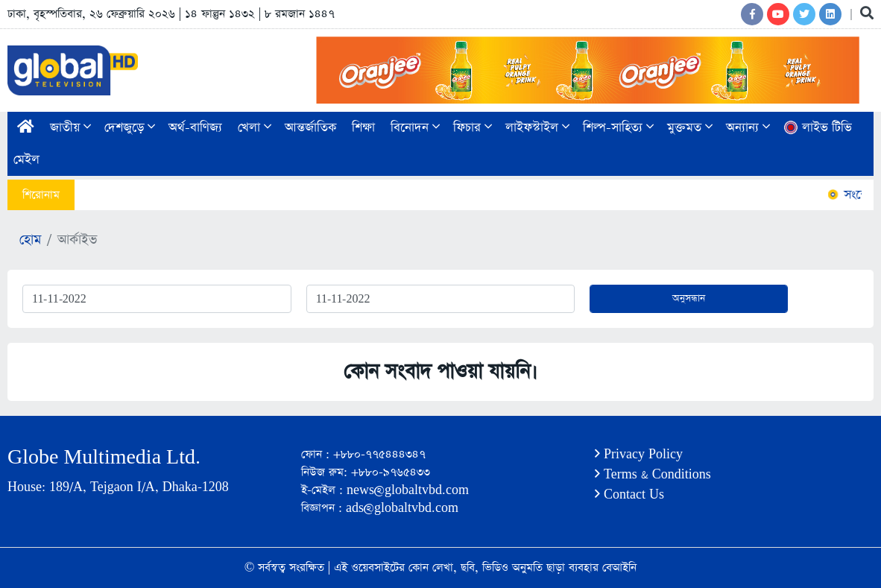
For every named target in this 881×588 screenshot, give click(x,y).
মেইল (26, 160)
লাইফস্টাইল (537, 128)
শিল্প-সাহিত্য (618, 128)
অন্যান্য (748, 128)
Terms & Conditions (653, 474)
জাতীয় (70, 128)
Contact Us (629, 494)
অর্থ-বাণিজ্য (195, 128)
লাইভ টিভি (818, 128)
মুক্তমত (690, 128)
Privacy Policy (639, 454)
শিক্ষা (363, 128)
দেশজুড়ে (130, 128)
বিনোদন (415, 128)
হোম (30, 240)
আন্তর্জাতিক (310, 128)
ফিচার (473, 128)
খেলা (255, 128)
